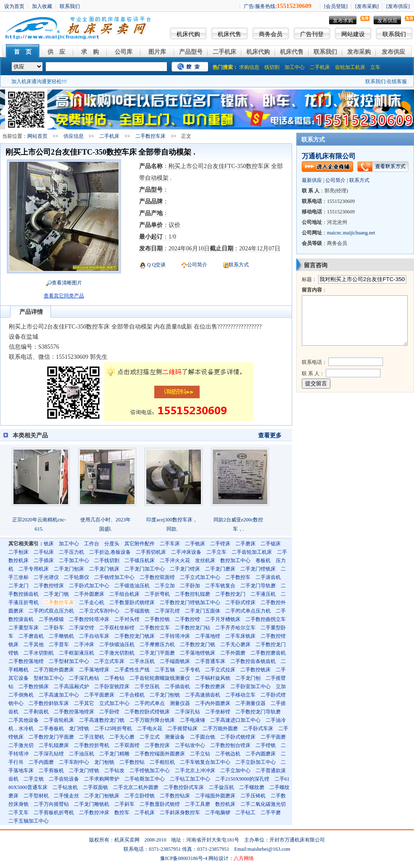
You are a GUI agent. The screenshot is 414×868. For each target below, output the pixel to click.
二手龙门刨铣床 (102, 796)
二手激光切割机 (117, 653)
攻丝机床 (205, 560)
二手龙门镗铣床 (258, 569)
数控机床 (225, 804)
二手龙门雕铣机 (92, 804)
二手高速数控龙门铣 (102, 720)
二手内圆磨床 (261, 754)
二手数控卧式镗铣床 (147, 712)
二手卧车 (54, 628)
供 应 (56, 52)
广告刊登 (312, 34)
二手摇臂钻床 (182, 729)
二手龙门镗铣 (84, 771)
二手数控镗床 (49, 586)
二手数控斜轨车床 (49, 703)
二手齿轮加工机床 (252, 552)
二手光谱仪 (46, 577)
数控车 (122, 813)
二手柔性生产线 (132, 670)
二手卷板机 (51, 729)
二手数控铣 (157, 619)
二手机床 (224, 52)
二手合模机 (132, 695)
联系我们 (394, 34)
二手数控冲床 (94, 813)
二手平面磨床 (99, 695)
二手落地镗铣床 (198, 653)
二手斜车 (124, 804)
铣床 (49, 544)
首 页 (23, 52)
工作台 (92, 544)
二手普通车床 (210, 661)
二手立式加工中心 (200, 577)
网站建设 (353, 34)
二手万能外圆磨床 (54, 670)
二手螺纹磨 (252, 787)
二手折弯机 (157, 594)
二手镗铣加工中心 (150, 771)
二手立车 (216, 552)
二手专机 (190, 670)
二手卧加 (190, 586)
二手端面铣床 (175, 661)
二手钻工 (245, 813)
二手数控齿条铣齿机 (253, 661)
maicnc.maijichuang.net (351, 233)
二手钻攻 (114, 771)
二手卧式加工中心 (89, 586)
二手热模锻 (51, 619)
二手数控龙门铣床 (134, 636)
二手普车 (59, 644)
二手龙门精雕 (114, 754)
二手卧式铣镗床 (238, 737)
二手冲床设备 (186, 552)
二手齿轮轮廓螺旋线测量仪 (160, 678)
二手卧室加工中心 (251, 687)
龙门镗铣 (79, 729)
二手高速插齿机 (203, 695)
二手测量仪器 (251, 703)
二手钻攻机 (65, 787)
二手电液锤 (192, 720)
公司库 (124, 52)
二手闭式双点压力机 (51, 611)
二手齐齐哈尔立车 (235, 628)
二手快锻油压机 (117, 644)
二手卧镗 (109, 712)
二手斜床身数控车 (180, 813)
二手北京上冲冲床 (195, 771)
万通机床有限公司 (329, 156)
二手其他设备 (24, 720)
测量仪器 (180, 703)
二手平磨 (271, 813)
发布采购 (359, 52)
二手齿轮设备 (64, 779)
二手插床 (44, 560)
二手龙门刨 (248, 678)
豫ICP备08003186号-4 (184, 858)
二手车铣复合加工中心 (205, 762)
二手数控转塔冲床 (89, 619)
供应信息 (74, 136)
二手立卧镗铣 (140, 796)
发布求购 (343, 21)
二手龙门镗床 (185, 569)
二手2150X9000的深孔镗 (242, 779)
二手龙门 (18, 586)
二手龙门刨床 (69, 569)
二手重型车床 (24, 628)
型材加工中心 (49, 678)
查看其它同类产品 (64, 296)
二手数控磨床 (210, 687)
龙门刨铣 (104, 762)
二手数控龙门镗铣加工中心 (190, 602)
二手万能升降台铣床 (152, 720)
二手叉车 (18, 813)
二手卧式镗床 (240, 602)
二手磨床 (245, 544)
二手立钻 (200, 754)
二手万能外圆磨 (220, 729)
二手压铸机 (253, 796)
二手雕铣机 (61, 636)
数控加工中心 (235, 560)
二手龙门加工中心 (145, 569)
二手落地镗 (208, 636)
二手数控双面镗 (157, 577)
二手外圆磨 (233, 653)
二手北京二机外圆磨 (136, 787)
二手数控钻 (132, 762)
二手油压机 (82, 754)
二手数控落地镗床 (74, 712)
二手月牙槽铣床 (223, 619)
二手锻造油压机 (132, 586)
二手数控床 (157, 745)
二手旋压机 (222, 787)
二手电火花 (150, 729)
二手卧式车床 (258, 729)
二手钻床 (44, 552)
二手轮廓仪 (76, 577)
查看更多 (270, 435)
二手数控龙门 (230, 594)
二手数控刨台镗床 (230, 745)
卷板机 (263, 560)
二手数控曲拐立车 (266, 619)
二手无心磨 (122, 737)
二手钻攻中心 (190, 745)
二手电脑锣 (218, 813)
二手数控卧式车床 (184, 787)
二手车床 (170, 544)
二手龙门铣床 (104, 569)
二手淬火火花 (175, 560)
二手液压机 (263, 594)
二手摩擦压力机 (157, 644)
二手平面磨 (273, 737)
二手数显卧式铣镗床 (132, 602)
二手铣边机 (228, 754)
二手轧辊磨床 (54, 745)
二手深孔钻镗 (49, 754)
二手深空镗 (82, 628)
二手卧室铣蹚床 (112, 687)
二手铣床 (195, 544)
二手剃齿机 (36, 712)
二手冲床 (84, 644)
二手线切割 (107, 560)
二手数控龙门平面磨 (51, 737)
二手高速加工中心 (59, 695)
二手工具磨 (198, 804)
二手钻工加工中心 (190, 779)
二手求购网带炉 (102, 779)
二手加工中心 (74, 560)
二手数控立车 (155, 628)
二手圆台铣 (203, 737)
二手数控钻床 (175, 796)
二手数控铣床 (256, 670)
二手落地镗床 (94, 670)
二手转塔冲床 (175, 636)
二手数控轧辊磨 (192, 594)
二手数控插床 (34, 687)
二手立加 (165, 586)
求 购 (90, 52)
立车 (375, 67)
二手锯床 (271, 544)
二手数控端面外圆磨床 (160, 754)
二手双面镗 (127, 745)
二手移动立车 (240, 695)
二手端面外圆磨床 (215, 796)
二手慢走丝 (66, 796)
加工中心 (295, 67)
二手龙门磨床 (220, 569)
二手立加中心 (235, 771)
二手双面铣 (95, 787)
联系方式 (239, 265)
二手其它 (84, 703)
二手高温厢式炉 (71, 687)
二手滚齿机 (268, 577)
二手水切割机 (39, 653)
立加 (281, 687)
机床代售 (229, 34)
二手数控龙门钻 (192, 628)
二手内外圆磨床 (213, 703)
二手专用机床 (34, 569)
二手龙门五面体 (203, 611)
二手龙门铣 (56, 594)
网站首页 (37, 136)
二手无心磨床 (235, 644)
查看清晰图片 (64, 283)
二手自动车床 (94, 636)
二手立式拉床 (220, 670)
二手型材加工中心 (69, 661)
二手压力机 (71, 552)
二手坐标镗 (218, 712)
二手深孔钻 (187, 712)
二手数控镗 (187, 619)
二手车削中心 (74, 762)
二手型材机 (36, 796)
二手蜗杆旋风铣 (213, 678)
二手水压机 (142, 661)
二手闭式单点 (150, 703)
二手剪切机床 (151, 552)
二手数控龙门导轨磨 (258, 712)
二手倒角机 (21, 695)
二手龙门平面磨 (157, 653)
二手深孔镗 (167, 611)
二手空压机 (147, 687)
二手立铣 (34, 779)
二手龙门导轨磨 (258, 586)
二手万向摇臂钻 (51, 804)
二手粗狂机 (162, 762)
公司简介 (197, 265)
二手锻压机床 (140, 560)
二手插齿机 (177, 687)
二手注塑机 (92, 737)
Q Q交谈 (156, 265)
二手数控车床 (150, 136)
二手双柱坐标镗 (117, 628)
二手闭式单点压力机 (248, 611)
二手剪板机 (51, 771)
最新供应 (312, 180)
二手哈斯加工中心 (145, 779)
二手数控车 (238, 577)
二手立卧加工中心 (256, 762)
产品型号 (191, 52)
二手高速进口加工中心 (235, 720)
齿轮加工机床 (350, 67)
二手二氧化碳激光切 (263, 804)
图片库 (157, 52)
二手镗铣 (266, 745)
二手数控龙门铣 (198, 644)
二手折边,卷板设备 (110, 552)
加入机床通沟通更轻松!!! (39, 82)
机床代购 (188, 34)
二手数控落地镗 (26, 661)
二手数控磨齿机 (268, 653)
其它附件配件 (140, 544)
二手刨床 (18, 552)
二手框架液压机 (76, 653)
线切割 (272, 67)
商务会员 (271, 34)
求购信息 (249, 67)
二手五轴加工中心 (29, 821)
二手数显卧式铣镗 (160, 804)
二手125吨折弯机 (113, 729)
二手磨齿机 (31, 636)
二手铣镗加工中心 (114, 577)
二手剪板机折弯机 (54, 813)
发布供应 (388, 21)
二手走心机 (92, 602)
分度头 (112, 544)
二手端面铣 (137, 611)
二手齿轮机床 (59, 720)
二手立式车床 (109, 661)
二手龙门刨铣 (165, 695)
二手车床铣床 (240, 636)
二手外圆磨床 (89, 594)
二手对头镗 (127, 619)
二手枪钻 (114, 678)
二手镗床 (220, 544)
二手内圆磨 (41, 762)
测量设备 (175, 737)
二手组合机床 (124, 594)
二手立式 (150, 737)
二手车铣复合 (220, 586)
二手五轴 (165, 670)
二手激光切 (21, 745)
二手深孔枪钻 (84, 678)
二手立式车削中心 (99, 611)
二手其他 (34, 644)
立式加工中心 (114, 703)
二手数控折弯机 (92, 745)
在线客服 (397, 82)
